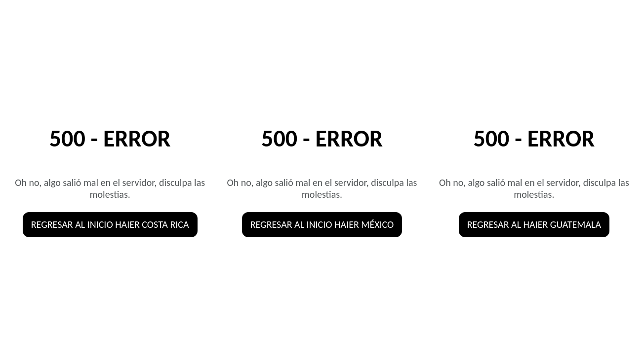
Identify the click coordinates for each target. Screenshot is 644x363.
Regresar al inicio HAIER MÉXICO (322, 224)
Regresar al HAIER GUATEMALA (534, 224)
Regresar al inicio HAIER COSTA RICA (110, 224)
